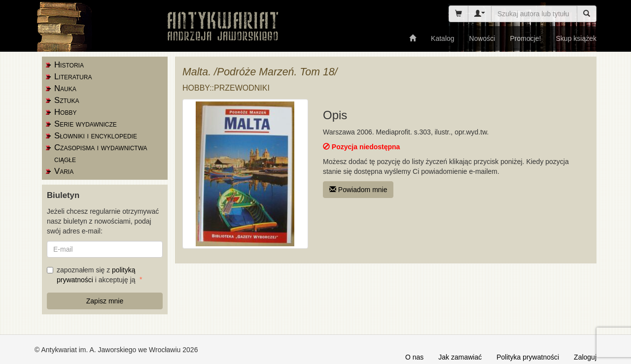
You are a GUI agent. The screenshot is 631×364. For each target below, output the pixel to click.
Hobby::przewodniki (226, 88)
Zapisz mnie (105, 301)
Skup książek (576, 38)
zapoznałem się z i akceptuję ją (92, 275)
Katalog (442, 38)
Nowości (482, 38)
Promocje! (525, 38)
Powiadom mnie (358, 190)
